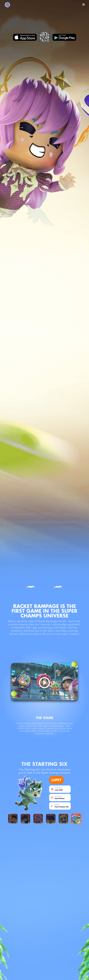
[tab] (13, 819)
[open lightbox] (44, 681)
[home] (15, 5)
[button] (84, 5)
